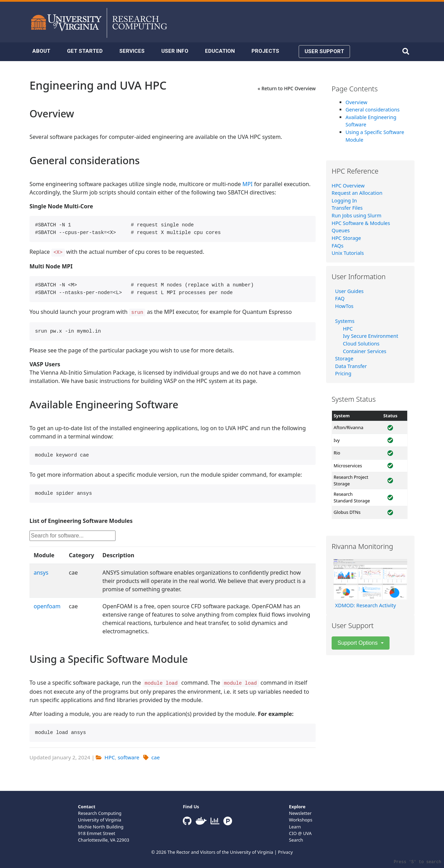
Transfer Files (347, 208)
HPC (110, 757)
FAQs (338, 246)
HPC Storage (346, 238)
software (128, 757)
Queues (341, 230)
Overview (356, 102)
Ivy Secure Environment (370, 336)
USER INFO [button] (175, 51)
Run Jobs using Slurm (357, 215)
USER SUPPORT (324, 51)
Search (296, 840)
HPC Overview (348, 186)
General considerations (373, 110)
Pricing (343, 373)
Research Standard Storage (352, 497)
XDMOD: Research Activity (365, 605)
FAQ (340, 298)
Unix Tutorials (348, 253)
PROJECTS (265, 51)
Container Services (364, 351)
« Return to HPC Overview (287, 88)
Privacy (285, 852)
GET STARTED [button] (85, 51)
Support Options (358, 643)
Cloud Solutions (361, 344)
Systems (345, 321)
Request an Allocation (357, 193)
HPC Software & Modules (361, 223)
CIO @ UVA (300, 833)
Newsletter (300, 813)
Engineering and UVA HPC (98, 85)
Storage (344, 358)
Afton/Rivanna (349, 427)
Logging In (344, 201)
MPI (248, 184)
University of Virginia (252, 852)
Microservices (348, 466)
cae (155, 757)
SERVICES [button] (132, 51)
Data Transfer (351, 366)
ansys (41, 573)
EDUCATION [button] (220, 51)
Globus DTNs (347, 512)
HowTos (344, 306)
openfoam (47, 606)
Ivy (337, 440)
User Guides (349, 291)
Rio (337, 453)
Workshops (301, 820)
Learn (295, 827)
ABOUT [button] (41, 51)
